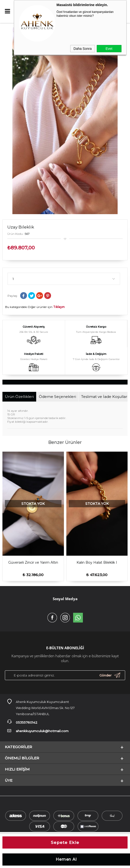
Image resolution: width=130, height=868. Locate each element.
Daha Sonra (83, 49)
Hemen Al (66, 859)
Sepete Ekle (65, 842)
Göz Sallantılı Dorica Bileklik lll (97, 562)
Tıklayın (59, 307)
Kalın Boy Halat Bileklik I (33, 562)
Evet (109, 49)
